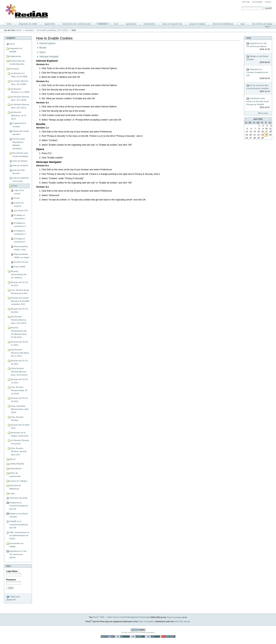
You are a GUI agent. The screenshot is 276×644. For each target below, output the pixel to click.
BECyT (116, 24)
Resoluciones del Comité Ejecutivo (77, 24)
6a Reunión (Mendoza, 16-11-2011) (53, 30)
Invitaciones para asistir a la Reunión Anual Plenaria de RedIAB (258, 103)
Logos (243, 24)
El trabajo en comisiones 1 (20, 217)
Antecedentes (149, 24)
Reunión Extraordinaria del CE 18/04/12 (19, 274)
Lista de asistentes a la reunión (21, 179)
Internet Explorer (48, 43)
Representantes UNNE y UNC (21, 248)
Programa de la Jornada (19, 125)
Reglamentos (50, 24)
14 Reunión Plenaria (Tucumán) (20, 442)
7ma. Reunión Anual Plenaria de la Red (20, 292)
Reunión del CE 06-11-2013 (20, 343)
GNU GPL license (182, 621)
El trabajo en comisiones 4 (20, 240)
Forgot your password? (13, 598)
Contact (268, 2)
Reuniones (103, 24)
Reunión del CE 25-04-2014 (20, 362)
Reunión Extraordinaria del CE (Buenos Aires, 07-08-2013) (19, 332)
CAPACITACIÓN (131, 24)
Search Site (242, 6)
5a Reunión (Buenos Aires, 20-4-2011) (20, 106)
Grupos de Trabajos (197, 24)
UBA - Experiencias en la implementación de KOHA (19, 535)
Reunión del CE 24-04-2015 (20, 400)
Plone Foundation (174, 617)
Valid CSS (153, 637)
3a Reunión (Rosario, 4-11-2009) (20, 91)
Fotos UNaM (20, 267)
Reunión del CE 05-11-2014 (20, 381)
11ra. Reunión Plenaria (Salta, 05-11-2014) (19, 390)
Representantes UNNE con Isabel (22, 256)
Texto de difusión (20, 161)
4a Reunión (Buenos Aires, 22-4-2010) (20, 98)
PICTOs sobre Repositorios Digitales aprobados (19, 144)
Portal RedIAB (27, 11)
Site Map (246, 2)
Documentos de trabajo (262, 24)
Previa (17, 198)
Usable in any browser (168, 637)
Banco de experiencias (172, 24)
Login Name (12, 571)
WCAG (123, 637)
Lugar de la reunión (19, 192)
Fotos (15, 186)
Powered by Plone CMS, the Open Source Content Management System (138, 630)
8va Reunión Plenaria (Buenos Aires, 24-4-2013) (19, 320)
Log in (268, 27)
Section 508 (108, 637)
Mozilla (43, 48)
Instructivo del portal (18, 498)
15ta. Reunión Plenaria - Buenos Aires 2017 (19, 451)
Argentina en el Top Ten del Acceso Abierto (18, 554)
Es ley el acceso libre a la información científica (258, 88)
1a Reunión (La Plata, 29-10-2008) (19, 75)
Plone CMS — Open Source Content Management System (119, 617)
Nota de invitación (20, 165)
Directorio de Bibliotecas (223, 24)
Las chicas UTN (21, 211)
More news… (264, 113)
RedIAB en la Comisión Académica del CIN (19, 524)
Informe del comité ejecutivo (21, 133)
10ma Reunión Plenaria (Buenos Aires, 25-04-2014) (19, 372)
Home (9, 24)
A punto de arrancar (19, 204)
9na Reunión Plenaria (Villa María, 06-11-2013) (20, 353)
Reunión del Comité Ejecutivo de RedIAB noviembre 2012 (20, 301)
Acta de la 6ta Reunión (19, 172)
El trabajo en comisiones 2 (20, 225)
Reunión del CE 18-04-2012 (20, 284)
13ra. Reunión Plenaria (17, 419)
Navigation (11, 38)
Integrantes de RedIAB (28, 24)
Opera (42, 52)
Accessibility (257, 2)
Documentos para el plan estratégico (21, 155)
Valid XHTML (138, 637)
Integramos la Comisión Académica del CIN (19, 506)
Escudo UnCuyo (21, 262)
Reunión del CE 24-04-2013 (20, 310)
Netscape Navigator (49, 56)
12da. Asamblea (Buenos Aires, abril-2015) (20, 409)
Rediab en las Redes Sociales (19, 515)
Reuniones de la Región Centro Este (20, 434)
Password (11, 580)
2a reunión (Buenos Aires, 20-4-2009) (20, 83)
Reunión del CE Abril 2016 (20, 426)
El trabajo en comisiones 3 (20, 232)
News (249, 38)
